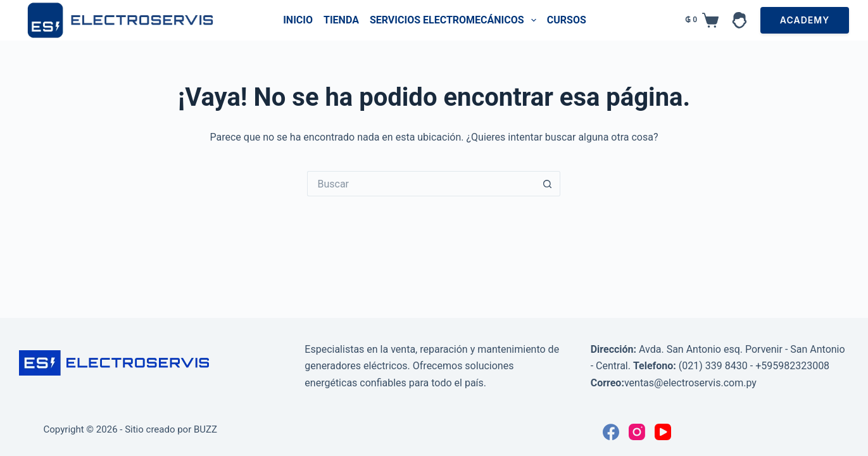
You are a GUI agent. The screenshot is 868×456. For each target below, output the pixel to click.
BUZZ (205, 429)
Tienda (341, 20)
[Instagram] (637, 432)
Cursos (567, 20)
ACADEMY (805, 20)
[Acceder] (739, 20)
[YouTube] (663, 432)
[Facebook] (611, 432)
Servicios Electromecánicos (456, 20)
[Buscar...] (421, 184)
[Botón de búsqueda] (548, 184)
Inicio (298, 20)
